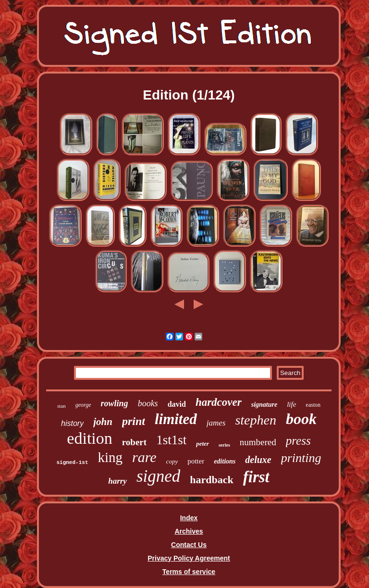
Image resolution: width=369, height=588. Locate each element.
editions (225, 461)
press (298, 441)
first (256, 477)
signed (158, 476)
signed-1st (72, 463)
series (224, 445)
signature (264, 405)
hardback (211, 480)
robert (134, 442)
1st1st (171, 440)
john (103, 422)
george (83, 405)
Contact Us (189, 545)
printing (301, 458)
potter (196, 461)
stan (61, 406)
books (148, 403)
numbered (258, 442)
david (177, 404)
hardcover (219, 402)
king (110, 457)
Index (189, 518)
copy (172, 461)
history (72, 423)
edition (89, 438)
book (301, 419)
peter (203, 444)
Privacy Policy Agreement (189, 558)
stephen (256, 420)
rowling (115, 403)
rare (144, 457)
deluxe (258, 460)
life (291, 404)
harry (117, 481)
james (216, 423)
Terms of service (189, 572)
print (134, 421)
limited (176, 419)
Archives (189, 531)
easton (313, 405)
